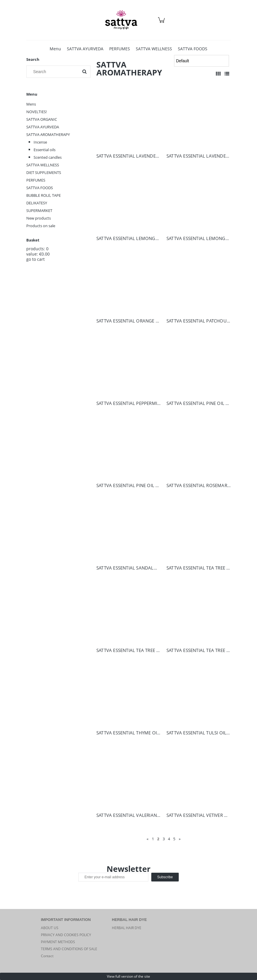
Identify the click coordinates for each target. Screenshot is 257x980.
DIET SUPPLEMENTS (44, 172)
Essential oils (45, 150)
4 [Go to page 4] (169, 839)
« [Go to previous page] (147, 839)
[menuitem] (55, 49)
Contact (47, 956)
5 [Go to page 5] (174, 839)
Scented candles (48, 157)
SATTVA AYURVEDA (43, 127)
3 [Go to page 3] (164, 839)
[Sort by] (202, 61)
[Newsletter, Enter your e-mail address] (113, 877)
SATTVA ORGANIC (42, 119)
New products (39, 218)
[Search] (84, 72)
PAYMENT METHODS (58, 942)
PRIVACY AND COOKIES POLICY (66, 935)
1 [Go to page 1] (153, 839)
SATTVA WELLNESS (43, 165)
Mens (31, 104)
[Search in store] (54, 72)
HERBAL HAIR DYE (127, 928)
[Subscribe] (165, 877)
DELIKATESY (37, 203)
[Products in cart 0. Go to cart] (162, 23)
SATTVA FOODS (40, 188)
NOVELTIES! (37, 112)
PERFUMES (36, 180)
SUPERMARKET (39, 211)
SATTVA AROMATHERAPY (48, 134)
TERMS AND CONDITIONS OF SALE (69, 949)
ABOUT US (50, 928)
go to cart (35, 259)
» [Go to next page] (180, 839)
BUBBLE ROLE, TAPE (44, 195)
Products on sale (41, 226)
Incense (40, 142)
